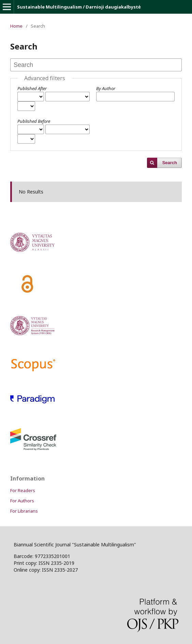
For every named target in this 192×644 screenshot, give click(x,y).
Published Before (34, 121)
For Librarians (24, 511)
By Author (106, 88)
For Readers (23, 490)
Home (16, 26)
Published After (32, 88)
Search (170, 163)
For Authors (22, 501)
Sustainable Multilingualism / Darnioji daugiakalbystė (79, 7)
